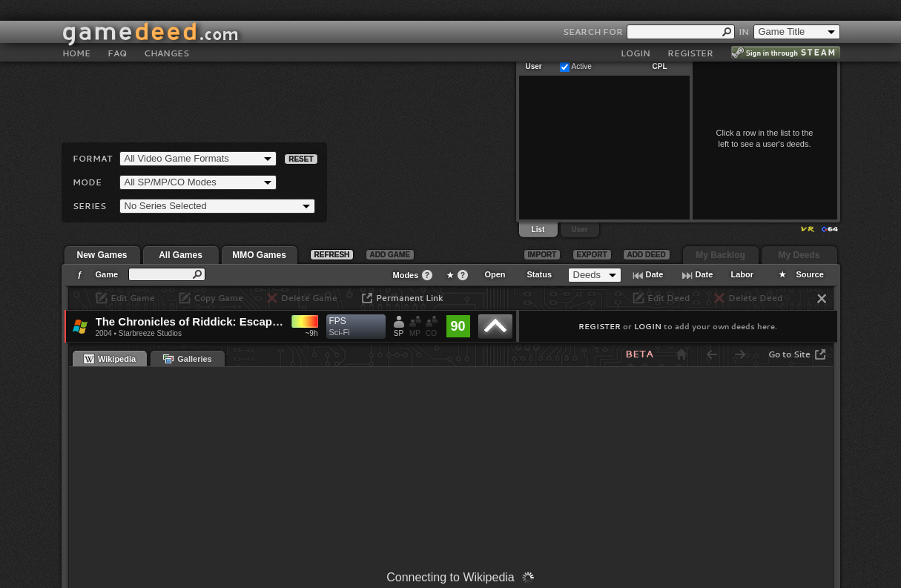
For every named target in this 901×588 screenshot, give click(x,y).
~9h (312, 333)
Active (582, 66)
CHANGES (166, 32)
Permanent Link (410, 298)
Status (540, 274)
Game (107, 274)
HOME (76, 32)
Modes (406, 275)
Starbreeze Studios (150, 333)
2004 (104, 333)
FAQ (117, 32)
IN (744, 11)
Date (655, 274)
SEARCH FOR (593, 11)
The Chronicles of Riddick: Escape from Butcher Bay (235, 321)
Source (810, 274)
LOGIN (636, 32)
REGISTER (690, 32)
